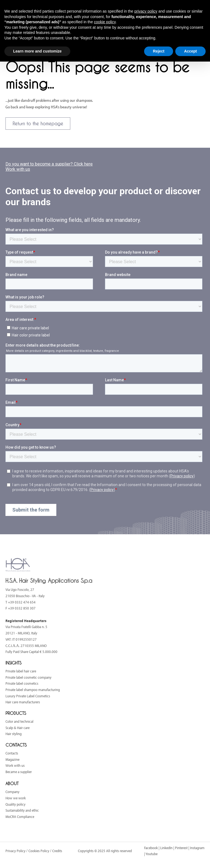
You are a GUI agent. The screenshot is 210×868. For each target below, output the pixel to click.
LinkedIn (166, 848)
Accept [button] (190, 51)
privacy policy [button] (146, 11)
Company (12, 792)
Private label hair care (21, 671)
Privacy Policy (16, 851)
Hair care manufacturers (23, 702)
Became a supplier (19, 772)
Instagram (197, 848)
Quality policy (15, 804)
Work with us (15, 765)
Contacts (12, 753)
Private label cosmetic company (28, 677)
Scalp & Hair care (17, 728)
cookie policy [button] (105, 22)
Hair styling (14, 734)
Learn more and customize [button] (37, 51)
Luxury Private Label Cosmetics (28, 696)
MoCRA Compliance (20, 817)
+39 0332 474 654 (22, 602)
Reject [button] (159, 51)
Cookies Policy (39, 851)
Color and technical (19, 721)
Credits (57, 851)
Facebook (151, 848)
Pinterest (181, 848)
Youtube (151, 854)
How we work (16, 798)
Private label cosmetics (22, 683)
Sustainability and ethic (22, 810)
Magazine (12, 759)
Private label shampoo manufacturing (33, 690)
